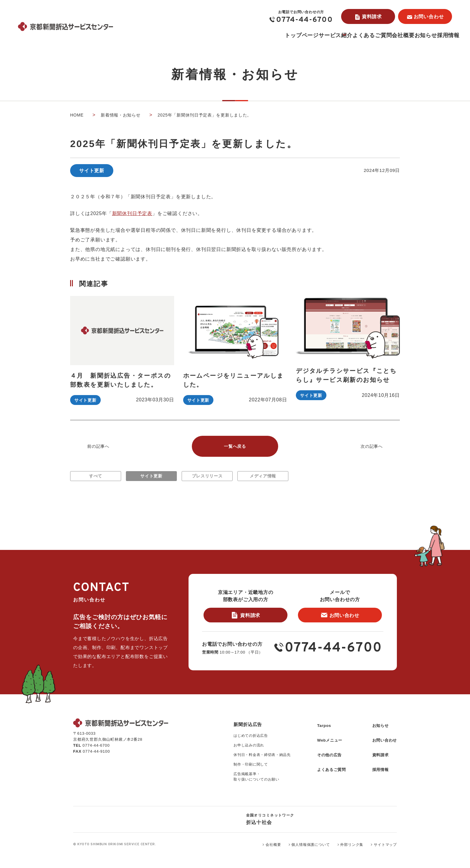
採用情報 (441, 35)
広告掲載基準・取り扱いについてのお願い (245, 791)
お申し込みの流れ (237, 758)
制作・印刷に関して (239, 778)
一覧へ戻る (235, 447)
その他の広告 (323, 761)
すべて (96, 479)
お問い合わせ (429, 17)
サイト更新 (151, 479)
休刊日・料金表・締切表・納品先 (252, 768)
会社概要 (368, 35)
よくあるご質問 (323, 35)
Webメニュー (324, 749)
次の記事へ (372, 447)
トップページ (222, 35)
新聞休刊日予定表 (132, 213)
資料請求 (372, 17)
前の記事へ (98, 447)
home (77, 115)
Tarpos (317, 737)
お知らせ (405, 35)
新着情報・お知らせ (120, 115)
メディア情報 (263, 479)
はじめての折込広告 (239, 748)
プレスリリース (207, 479)
